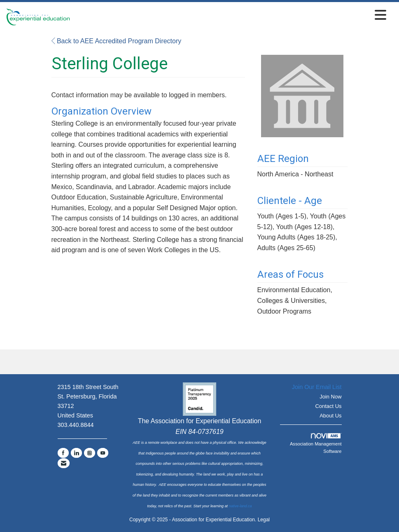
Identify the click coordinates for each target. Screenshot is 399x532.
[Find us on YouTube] (103, 453)
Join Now (330, 397)
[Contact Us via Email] (64, 463)
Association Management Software (316, 443)
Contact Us (328, 406)
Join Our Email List (317, 387)
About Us (330, 416)
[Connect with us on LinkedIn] (76, 453)
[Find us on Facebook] (63, 453)
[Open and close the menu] (230, 15)
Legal (264, 520)
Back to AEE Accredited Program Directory (117, 41)
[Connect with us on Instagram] (90, 453)
